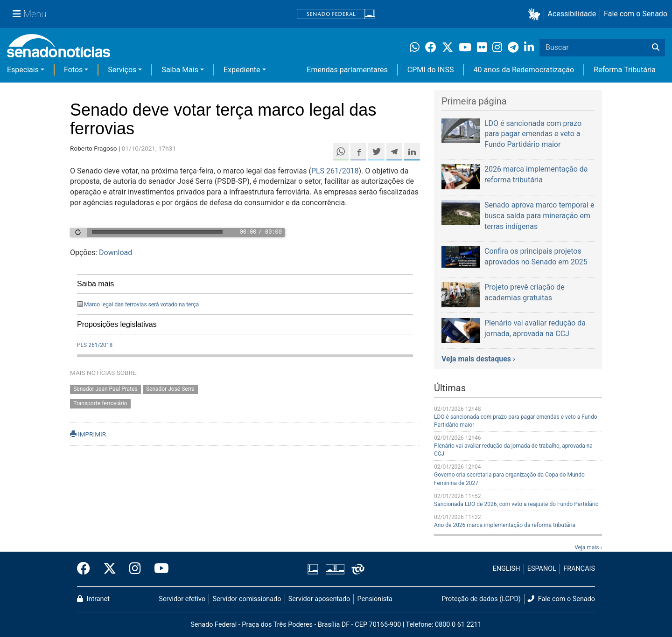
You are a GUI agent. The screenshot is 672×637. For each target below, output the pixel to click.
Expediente (242, 70)
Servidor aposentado (319, 599)
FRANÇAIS (579, 569)
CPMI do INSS (431, 70)
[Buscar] (656, 48)
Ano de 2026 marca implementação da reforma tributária (505, 525)
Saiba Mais (180, 70)
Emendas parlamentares (347, 70)
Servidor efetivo (182, 599)
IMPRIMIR (88, 434)
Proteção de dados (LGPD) (481, 599)
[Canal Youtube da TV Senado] (158, 569)
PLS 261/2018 (335, 171)
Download (115, 253)
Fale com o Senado (636, 14)
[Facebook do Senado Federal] (87, 569)
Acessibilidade (572, 14)
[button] (536, 14)
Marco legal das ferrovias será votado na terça (141, 305)
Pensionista (375, 599)
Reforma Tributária (625, 70)
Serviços (122, 70)
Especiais (23, 70)
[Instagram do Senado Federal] (135, 569)
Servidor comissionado (247, 599)
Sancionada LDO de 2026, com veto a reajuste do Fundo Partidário (516, 504)
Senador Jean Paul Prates (105, 389)
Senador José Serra (170, 389)
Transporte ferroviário (100, 403)
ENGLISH (507, 569)
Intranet (93, 599)
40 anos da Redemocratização (524, 70)
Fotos (73, 70)
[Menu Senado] (29, 14)
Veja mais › (588, 547)
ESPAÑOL (542, 569)
